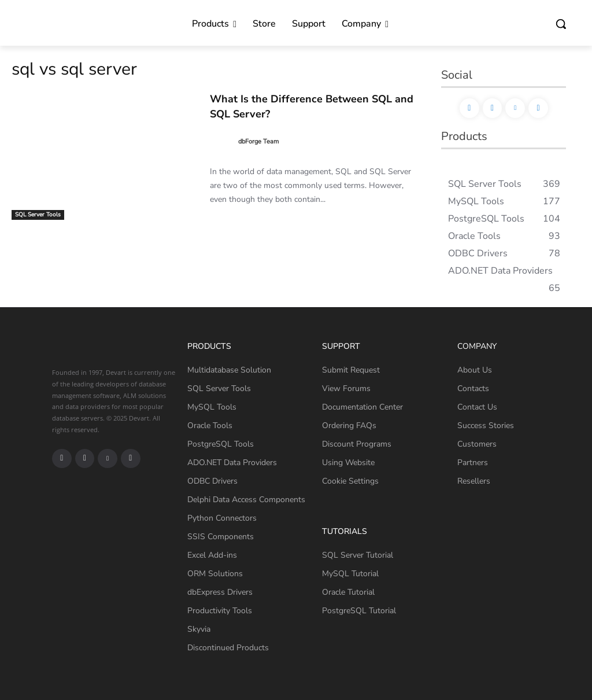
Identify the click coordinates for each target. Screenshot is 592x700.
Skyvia (199, 629)
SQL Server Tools (38, 215)
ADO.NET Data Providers (232, 463)
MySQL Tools (212, 407)
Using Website (348, 463)
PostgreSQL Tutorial (359, 611)
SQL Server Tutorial (358, 555)
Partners (473, 463)
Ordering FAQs (349, 425)
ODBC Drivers (212, 481)
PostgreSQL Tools (221, 444)
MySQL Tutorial (350, 574)
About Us (475, 370)
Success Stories (486, 425)
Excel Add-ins (212, 555)
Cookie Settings (350, 481)
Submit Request (351, 370)
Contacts (473, 388)
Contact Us (477, 407)
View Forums (346, 388)
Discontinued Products (228, 648)
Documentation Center (362, 407)
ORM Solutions (215, 574)
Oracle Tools (210, 425)
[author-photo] (223, 141)
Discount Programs (357, 444)
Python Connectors (222, 518)
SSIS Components (221, 537)
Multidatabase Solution (229, 370)
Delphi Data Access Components (246, 500)
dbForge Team (258, 140)
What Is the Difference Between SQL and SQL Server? (313, 106)
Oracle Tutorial (348, 592)
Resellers (474, 481)
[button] (561, 24)
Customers (477, 444)
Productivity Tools (220, 611)
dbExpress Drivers (220, 592)
